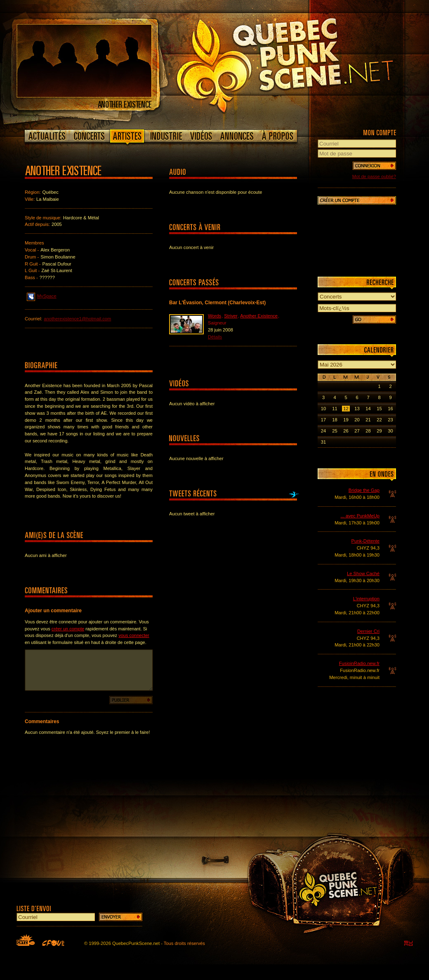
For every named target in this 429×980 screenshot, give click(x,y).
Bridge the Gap (364, 490)
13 (357, 409)
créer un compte (68, 629)
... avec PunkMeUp (360, 516)
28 (368, 431)
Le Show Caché (363, 573)
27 (357, 431)
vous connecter (134, 635)
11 (335, 409)
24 (323, 431)
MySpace (42, 296)
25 (335, 431)
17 (323, 420)
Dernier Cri (368, 631)
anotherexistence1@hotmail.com (77, 319)
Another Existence (259, 316)
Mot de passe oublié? (374, 176)
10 (323, 409)
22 (379, 420)
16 (390, 409)
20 (357, 420)
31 (323, 442)
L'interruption (366, 599)
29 (379, 431)
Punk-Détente (365, 541)
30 (390, 431)
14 (368, 409)
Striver (231, 316)
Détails (215, 337)
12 (346, 409)
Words (214, 316)
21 (368, 420)
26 (346, 431)
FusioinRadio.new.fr (359, 663)
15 (379, 409)
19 (346, 420)
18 (335, 420)
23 (390, 420)
